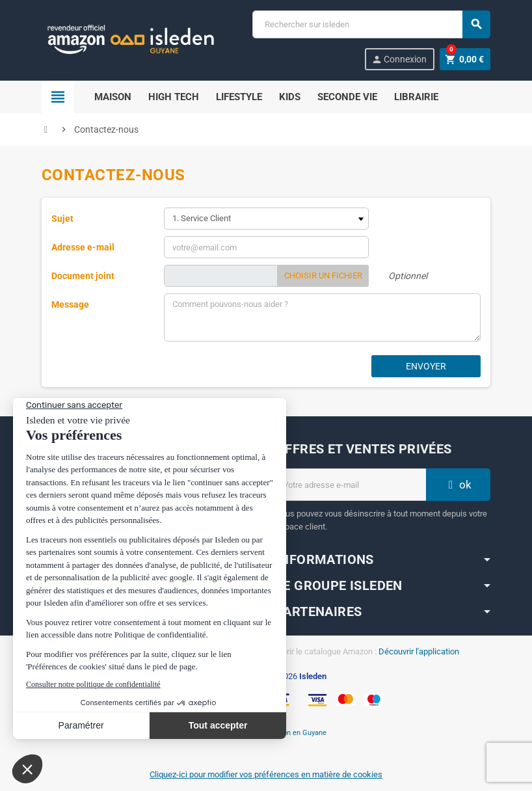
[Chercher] (371, 24)
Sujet (62, 219)
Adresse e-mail (83, 247)
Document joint (83, 276)
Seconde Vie (347, 97)
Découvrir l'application (419, 651)
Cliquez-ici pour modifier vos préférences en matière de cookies (266, 774)
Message (70, 304)
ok (459, 485)
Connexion (399, 60)
